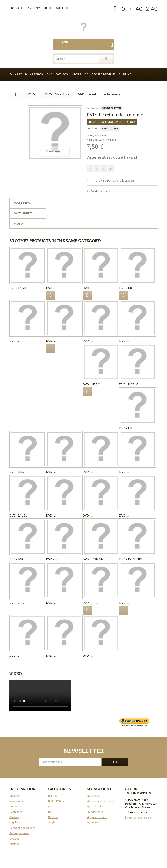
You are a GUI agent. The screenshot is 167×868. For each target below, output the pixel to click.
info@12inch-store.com (139, 818)
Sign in (60, 8)
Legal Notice (17, 822)
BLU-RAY (16, 74)
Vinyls (76, 74)
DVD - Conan (93, 559)
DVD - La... (127, 428)
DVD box (62, 74)
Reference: (93, 108)
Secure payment (104, 74)
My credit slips (95, 806)
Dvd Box (53, 817)
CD (86, 74)
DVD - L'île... (18, 515)
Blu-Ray (53, 796)
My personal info (97, 817)
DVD (49, 74)
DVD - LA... (17, 603)
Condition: (93, 128)
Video (18, 224)
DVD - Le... (17, 472)
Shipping (125, 74)
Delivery (14, 817)
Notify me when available (102, 140)
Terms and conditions (22, 828)
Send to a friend (100, 191)
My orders (93, 796)
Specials (14, 796)
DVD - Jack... (19, 288)
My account (99, 789)
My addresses (95, 812)
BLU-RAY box (34, 74)
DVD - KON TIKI (131, 559)
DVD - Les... (127, 288)
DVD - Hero (91, 384)
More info (22, 203)
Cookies (14, 839)
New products (18, 801)
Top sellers (16, 806)
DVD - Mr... (17, 559)
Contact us (16, 812)
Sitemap (14, 844)
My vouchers (94, 822)
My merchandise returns (101, 801)
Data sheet (23, 213)
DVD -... (51, 288)
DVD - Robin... (129, 384)
